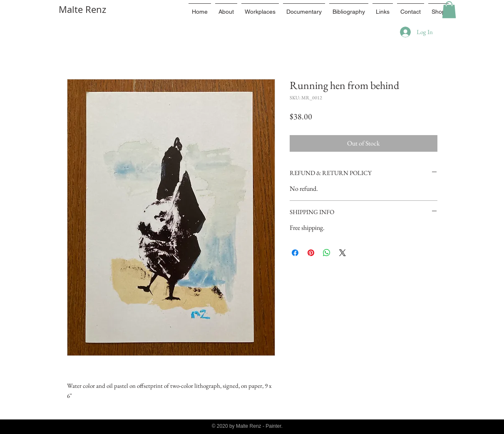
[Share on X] (343, 253)
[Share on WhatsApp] (327, 253)
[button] (449, 10)
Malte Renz (82, 9)
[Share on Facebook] (295, 253)
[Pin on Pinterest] (311, 253)
